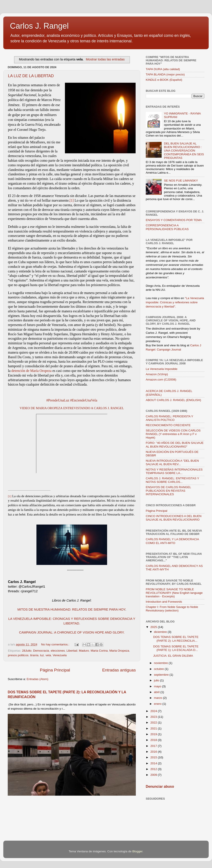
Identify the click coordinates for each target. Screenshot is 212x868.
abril (157, 692)
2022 (154, 723)
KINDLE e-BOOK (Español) (164, 80)
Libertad (72, 651)
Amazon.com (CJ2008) (161, 380)
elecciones (58, 651)
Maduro (84, 651)
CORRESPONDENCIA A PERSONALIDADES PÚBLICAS (167, 227)
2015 (154, 757)
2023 (154, 717)
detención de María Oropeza (32, 371)
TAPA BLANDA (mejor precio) (165, 74)
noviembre (161, 663)
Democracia (41, 651)
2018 (154, 740)
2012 (154, 769)
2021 (154, 728)
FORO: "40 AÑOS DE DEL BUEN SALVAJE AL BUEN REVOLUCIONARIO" (175, 445)
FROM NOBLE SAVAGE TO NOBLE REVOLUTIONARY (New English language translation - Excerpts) (174, 593)
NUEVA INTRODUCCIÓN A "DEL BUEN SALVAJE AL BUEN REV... (172, 462)
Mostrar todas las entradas (105, 59)
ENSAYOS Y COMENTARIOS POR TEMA (174, 220)
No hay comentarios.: (56, 644)
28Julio (27, 651)
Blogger (137, 851)
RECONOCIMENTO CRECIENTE (168, 425)
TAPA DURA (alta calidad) (163, 69)
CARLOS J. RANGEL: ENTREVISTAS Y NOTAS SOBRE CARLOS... (172, 480)
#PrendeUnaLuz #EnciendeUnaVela (72, 400)
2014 (154, 763)
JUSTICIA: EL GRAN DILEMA (173, 656)
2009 (154, 775)
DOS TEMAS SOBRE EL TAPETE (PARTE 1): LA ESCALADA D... (176, 648)
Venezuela (60, 655)
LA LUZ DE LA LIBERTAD (31, 76)
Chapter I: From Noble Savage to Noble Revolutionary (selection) (172, 609)
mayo (158, 686)
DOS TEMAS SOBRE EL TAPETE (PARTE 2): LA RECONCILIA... (176, 639)
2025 (154, 627)
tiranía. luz (37, 655)
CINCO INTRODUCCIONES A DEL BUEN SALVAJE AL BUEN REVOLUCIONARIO (174, 518)
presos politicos (18, 655)
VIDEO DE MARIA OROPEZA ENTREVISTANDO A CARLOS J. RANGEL (72, 408)
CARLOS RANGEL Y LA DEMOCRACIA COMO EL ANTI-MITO (172, 541)
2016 (154, 752)
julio (157, 680)
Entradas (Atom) (38, 679)
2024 (154, 711)
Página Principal (55, 670)
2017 (154, 746)
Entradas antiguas (119, 670)
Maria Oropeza (119, 651)
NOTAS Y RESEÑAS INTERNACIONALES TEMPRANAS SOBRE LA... (174, 471)
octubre (159, 669)
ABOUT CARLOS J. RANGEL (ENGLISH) (173, 400)
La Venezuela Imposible (162, 369)
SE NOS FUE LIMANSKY (181, 181)
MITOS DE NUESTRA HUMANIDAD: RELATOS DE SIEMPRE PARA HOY (71, 609)
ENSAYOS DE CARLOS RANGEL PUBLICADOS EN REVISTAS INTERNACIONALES (168, 491)
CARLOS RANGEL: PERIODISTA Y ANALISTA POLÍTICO (169, 418)
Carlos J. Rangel (39, 26)
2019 (154, 734)
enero (158, 704)
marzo (158, 698)
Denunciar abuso (160, 786)
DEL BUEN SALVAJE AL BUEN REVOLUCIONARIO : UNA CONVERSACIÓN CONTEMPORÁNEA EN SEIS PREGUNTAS (184, 151)
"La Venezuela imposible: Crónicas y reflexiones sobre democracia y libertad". (175, 302)
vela (48, 655)
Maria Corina (99, 651)
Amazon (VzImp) (157, 374)
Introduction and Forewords (164, 602)
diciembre (161, 632)
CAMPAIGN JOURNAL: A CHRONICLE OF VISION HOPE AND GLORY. (72, 632)
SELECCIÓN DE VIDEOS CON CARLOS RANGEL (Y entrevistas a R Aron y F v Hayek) (173, 434)
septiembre (162, 675)
